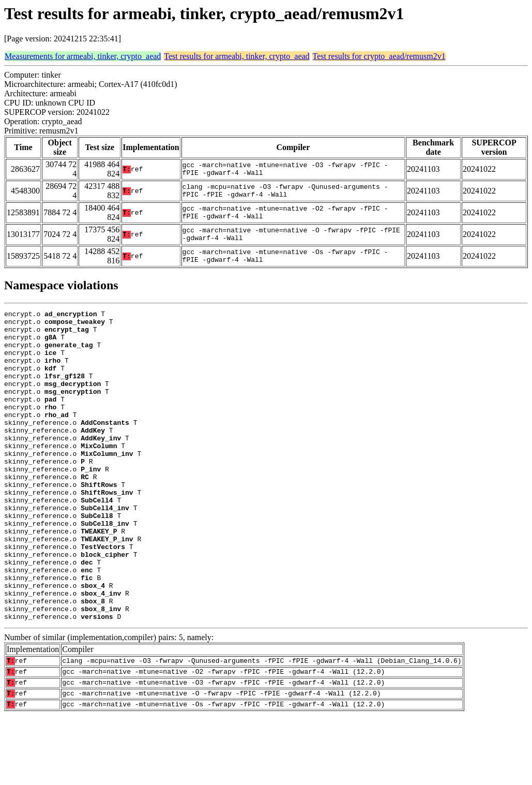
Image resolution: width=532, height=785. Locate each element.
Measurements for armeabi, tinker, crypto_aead (83, 56)
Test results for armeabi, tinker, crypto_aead (237, 56)
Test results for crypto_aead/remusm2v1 (379, 56)
